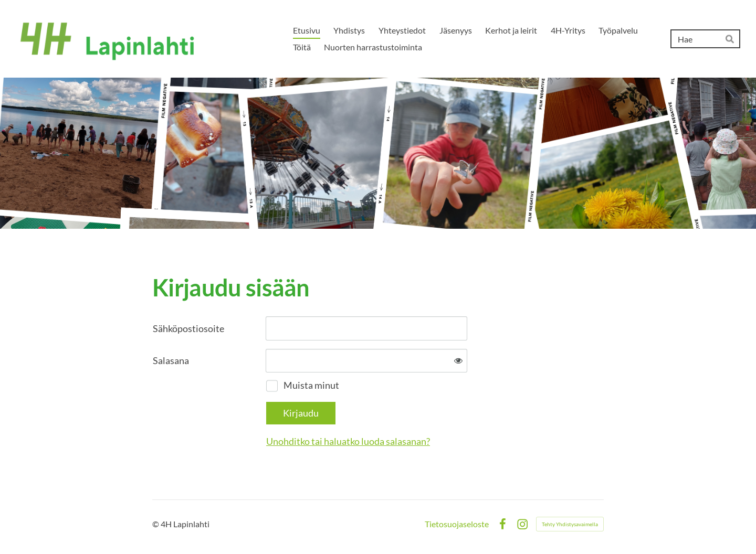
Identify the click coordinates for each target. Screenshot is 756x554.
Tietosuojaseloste (457, 524)
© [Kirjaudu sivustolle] (156, 524)
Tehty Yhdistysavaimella (570, 524)
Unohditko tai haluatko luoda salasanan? (348, 441)
